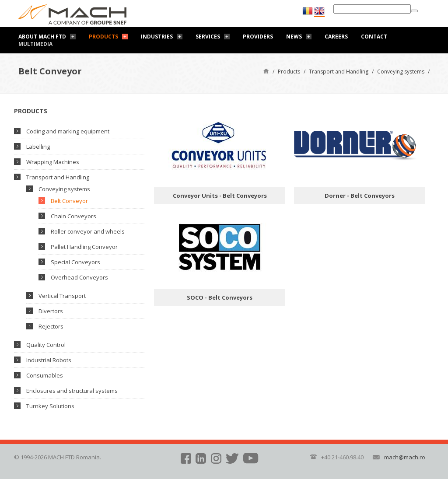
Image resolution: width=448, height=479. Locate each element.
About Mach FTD (42, 37)
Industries (157, 37)
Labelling (38, 147)
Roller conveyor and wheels (88, 231)
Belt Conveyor (69, 201)
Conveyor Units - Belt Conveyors (220, 196)
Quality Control (46, 345)
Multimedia (35, 44)
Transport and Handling (339, 72)
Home (266, 71)
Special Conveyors (75, 262)
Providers (258, 37)
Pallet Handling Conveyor (84, 247)
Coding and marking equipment (68, 131)
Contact (374, 37)
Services (208, 37)
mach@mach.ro (405, 457)
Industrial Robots (49, 360)
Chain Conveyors (73, 216)
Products (103, 37)
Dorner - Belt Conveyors (360, 196)
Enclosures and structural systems (72, 391)
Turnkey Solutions (50, 406)
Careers (336, 37)
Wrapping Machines (53, 162)
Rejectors (51, 326)
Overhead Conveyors (79, 277)
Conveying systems (401, 72)
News (294, 37)
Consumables (45, 375)
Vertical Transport (62, 296)
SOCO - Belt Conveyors (220, 297)
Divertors (51, 311)
